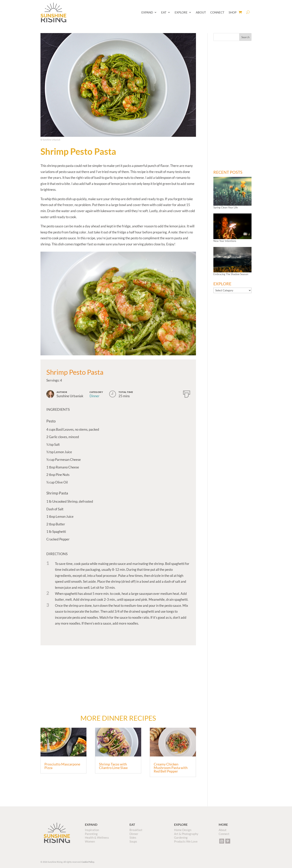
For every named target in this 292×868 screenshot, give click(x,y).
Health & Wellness (97, 837)
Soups (133, 841)
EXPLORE (181, 12)
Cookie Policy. (88, 862)
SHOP (233, 12)
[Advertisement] (118, 677)
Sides (133, 837)
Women (90, 841)
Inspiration (92, 830)
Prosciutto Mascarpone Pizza (62, 766)
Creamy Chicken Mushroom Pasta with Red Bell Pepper (171, 768)
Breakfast (136, 830)
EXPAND (147, 12)
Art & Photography (186, 834)
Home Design (183, 830)
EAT (164, 12)
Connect (224, 834)
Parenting (91, 834)
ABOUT (201, 12)
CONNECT (217, 12)
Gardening (181, 837)
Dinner (95, 396)
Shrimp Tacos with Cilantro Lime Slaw (113, 766)
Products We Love (186, 841)
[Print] (187, 393)
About (223, 830)
